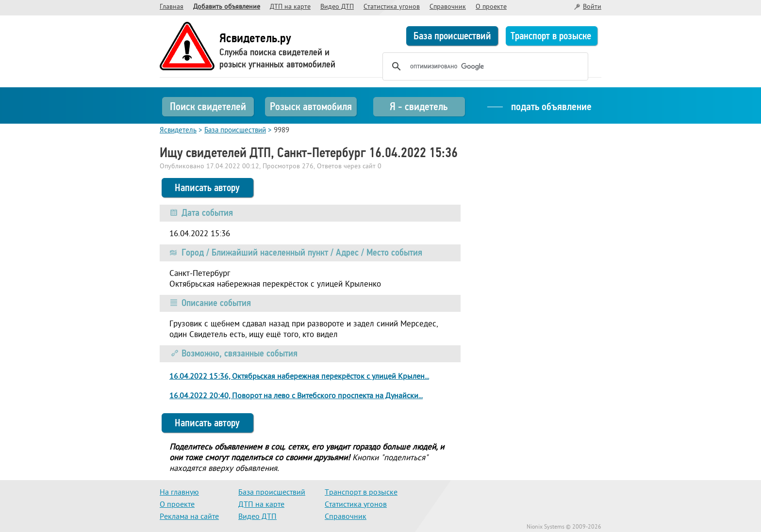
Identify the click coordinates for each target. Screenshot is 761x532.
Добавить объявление (227, 7)
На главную (179, 493)
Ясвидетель (178, 131)
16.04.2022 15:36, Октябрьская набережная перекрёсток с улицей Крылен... (299, 377)
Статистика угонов (392, 7)
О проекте (491, 7)
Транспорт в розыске (551, 36)
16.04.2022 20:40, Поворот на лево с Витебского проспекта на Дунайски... (296, 396)
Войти (592, 7)
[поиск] (484, 66)
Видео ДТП (337, 7)
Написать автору (207, 188)
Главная (172, 7)
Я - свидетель (419, 106)
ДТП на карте (290, 7)
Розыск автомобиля (311, 106)
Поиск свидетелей (208, 106)
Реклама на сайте (189, 517)
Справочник (448, 7)
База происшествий (452, 36)
